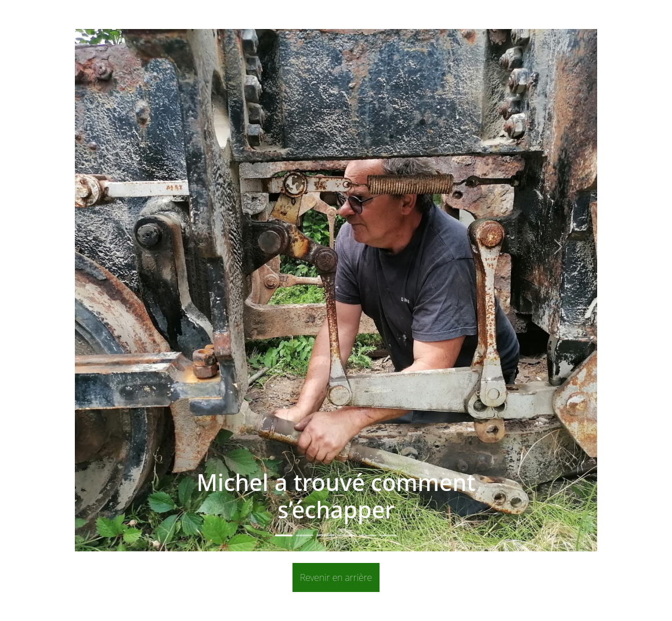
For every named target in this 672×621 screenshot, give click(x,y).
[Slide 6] (388, 535)
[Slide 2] (305, 535)
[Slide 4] (346, 535)
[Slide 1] (284, 535)
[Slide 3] (326, 535)
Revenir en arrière (336, 577)
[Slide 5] (367, 535)
